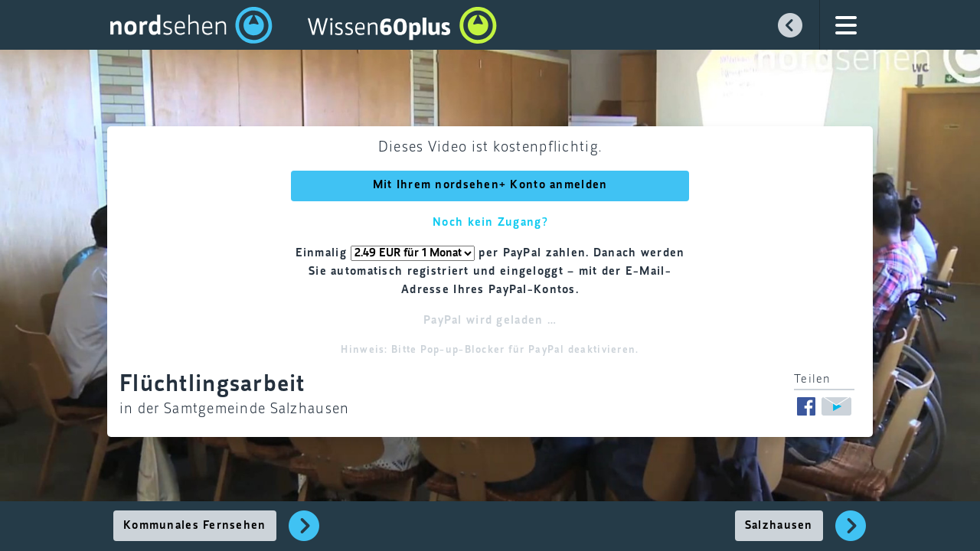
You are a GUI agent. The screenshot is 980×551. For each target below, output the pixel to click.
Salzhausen (779, 526)
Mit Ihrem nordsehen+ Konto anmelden (490, 185)
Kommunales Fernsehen (195, 526)
